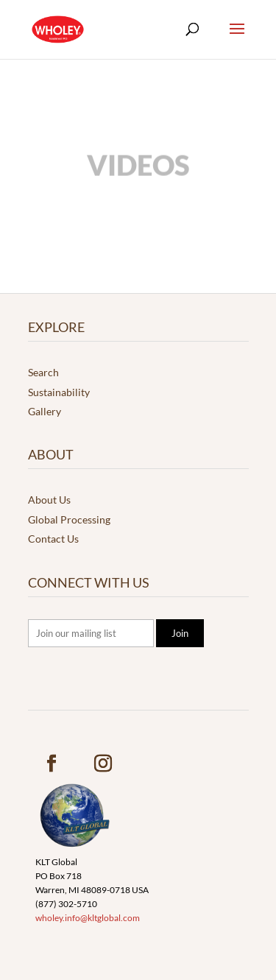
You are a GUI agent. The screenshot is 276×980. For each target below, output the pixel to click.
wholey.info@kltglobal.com (88, 918)
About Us (49, 500)
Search (43, 372)
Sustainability (59, 392)
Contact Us (53, 539)
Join (180, 633)
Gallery (45, 411)
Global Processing (69, 519)
